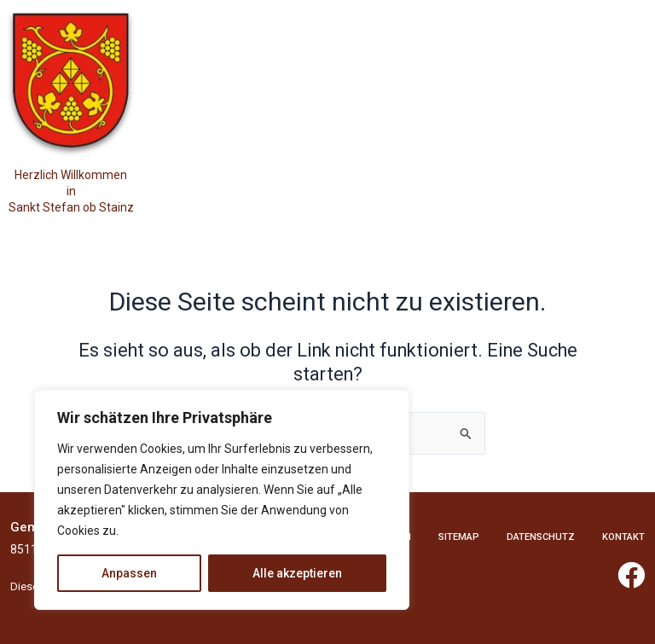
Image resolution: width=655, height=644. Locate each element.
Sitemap (459, 537)
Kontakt (623, 537)
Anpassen (129, 573)
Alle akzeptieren (297, 573)
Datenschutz (541, 537)
